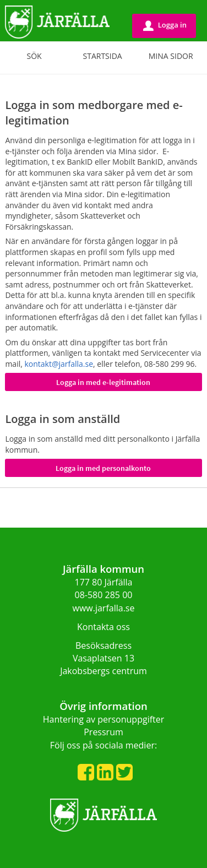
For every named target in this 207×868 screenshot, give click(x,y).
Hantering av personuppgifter (104, 719)
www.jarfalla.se (104, 608)
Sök (34, 56)
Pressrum (103, 732)
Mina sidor (171, 56)
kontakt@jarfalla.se (59, 364)
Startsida (103, 56)
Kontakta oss (103, 627)
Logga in (165, 25)
